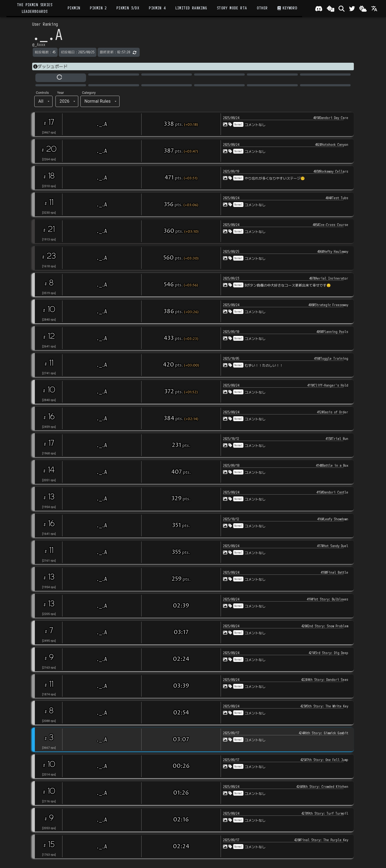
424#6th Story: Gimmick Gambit (323, 733)
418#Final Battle (334, 572)
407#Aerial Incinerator (329, 278)
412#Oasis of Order (333, 412)
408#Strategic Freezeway (328, 305)
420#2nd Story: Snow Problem (325, 626)
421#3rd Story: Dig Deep (328, 653)
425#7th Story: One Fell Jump (324, 760)
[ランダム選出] (331, 9)
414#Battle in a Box (332, 465)
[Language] (374, 9)
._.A (102, 124)
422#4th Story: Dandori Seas (325, 680)
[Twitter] (352, 9)
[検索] (342, 9)
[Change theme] (363, 9)
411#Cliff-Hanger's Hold (328, 385)
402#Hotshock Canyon (332, 144)
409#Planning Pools (332, 332)
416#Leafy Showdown (333, 519)
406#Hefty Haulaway (333, 251)
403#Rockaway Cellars (331, 171)
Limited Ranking (191, 8)
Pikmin (74, 8)
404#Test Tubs (337, 198)
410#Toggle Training (331, 358)
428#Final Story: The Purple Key (321, 840)
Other (262, 8)
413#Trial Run (337, 439)
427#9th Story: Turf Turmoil (325, 813)
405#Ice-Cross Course (330, 225)
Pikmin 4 (157, 8)
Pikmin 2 (98, 8)
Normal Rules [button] (98, 101)
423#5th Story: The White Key (324, 706)
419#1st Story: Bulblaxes (327, 599)
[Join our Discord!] (319, 9)
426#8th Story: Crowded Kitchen (322, 787)
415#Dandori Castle (332, 492)
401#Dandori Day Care (331, 118)
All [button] (41, 101)
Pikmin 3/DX (128, 8)
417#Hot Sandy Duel (333, 546)
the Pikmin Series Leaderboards (35, 8)
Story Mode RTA (232, 8)
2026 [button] (64, 101)
